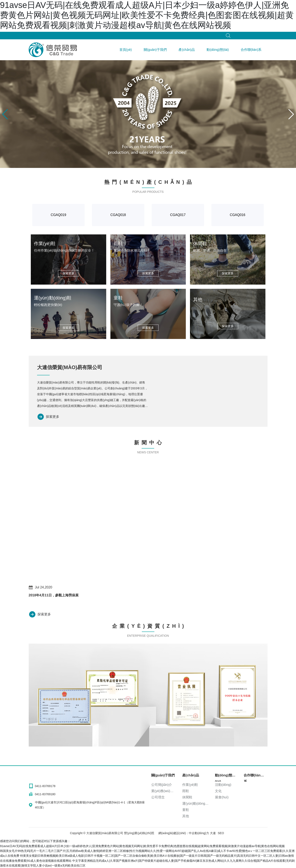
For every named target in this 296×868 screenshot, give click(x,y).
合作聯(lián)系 (251, 50)
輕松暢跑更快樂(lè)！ (48, 305)
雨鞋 (118, 244)
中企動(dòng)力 (199, 833)
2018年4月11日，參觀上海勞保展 (54, 595)
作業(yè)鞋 (45, 244)
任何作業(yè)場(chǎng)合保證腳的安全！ (64, 250)
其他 (198, 300)
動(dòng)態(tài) (218, 50)
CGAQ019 (58, 215)
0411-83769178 (45, 786)
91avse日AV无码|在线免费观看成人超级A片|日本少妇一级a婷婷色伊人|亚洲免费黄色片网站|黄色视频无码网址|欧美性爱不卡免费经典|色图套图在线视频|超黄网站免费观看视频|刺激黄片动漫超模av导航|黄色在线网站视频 (147, 15)
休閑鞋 (200, 244)
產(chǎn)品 (187, 50)
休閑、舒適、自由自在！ (212, 250)
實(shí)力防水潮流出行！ (132, 250)
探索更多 (53, 417)
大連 (213, 833)
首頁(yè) (126, 50)
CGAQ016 (238, 215)
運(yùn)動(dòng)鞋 (53, 298)
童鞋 (118, 298)
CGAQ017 (178, 215)
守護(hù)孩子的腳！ (128, 305)
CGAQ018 (118, 215)
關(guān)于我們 (155, 50)
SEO (221, 833)
